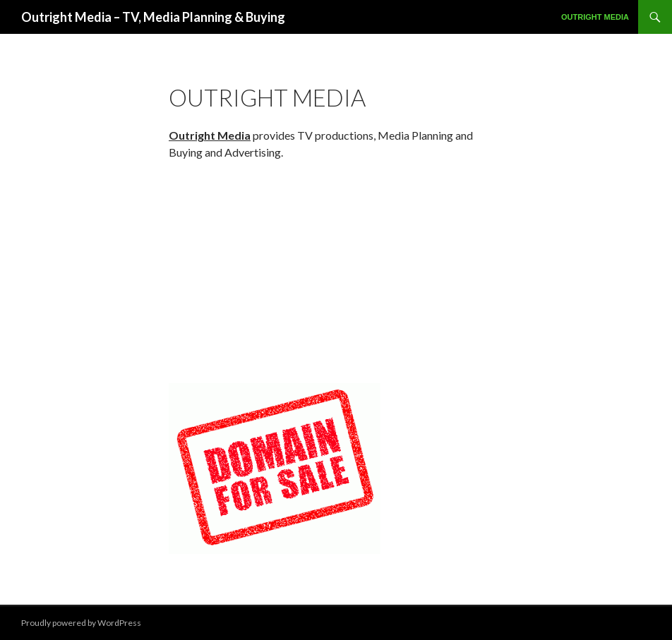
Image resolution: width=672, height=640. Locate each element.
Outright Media (595, 17)
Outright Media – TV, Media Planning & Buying (153, 17)
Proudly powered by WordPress (81, 623)
